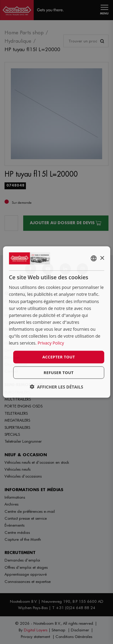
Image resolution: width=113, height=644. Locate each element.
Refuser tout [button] (59, 372)
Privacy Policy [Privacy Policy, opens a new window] (51, 343)
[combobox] (94, 259)
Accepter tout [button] (58, 357)
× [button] (102, 258)
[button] (56, 387)
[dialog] (56, 322)
